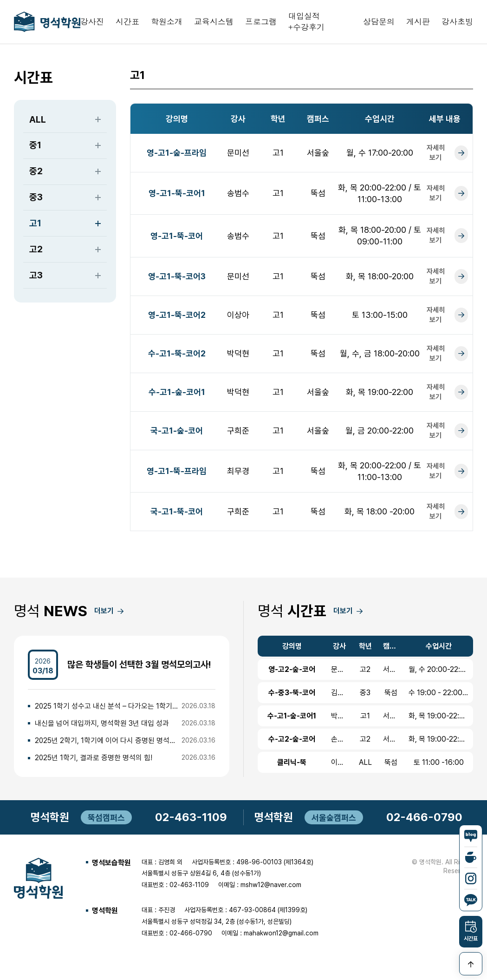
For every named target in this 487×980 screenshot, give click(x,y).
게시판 (418, 23)
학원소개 (167, 23)
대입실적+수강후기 (306, 23)
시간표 (127, 23)
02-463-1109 (191, 820)
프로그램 (261, 23)
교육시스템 (214, 23)
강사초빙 (457, 23)
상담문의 (379, 23)
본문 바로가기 (0, 0)
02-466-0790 (424, 820)
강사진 (92, 23)
